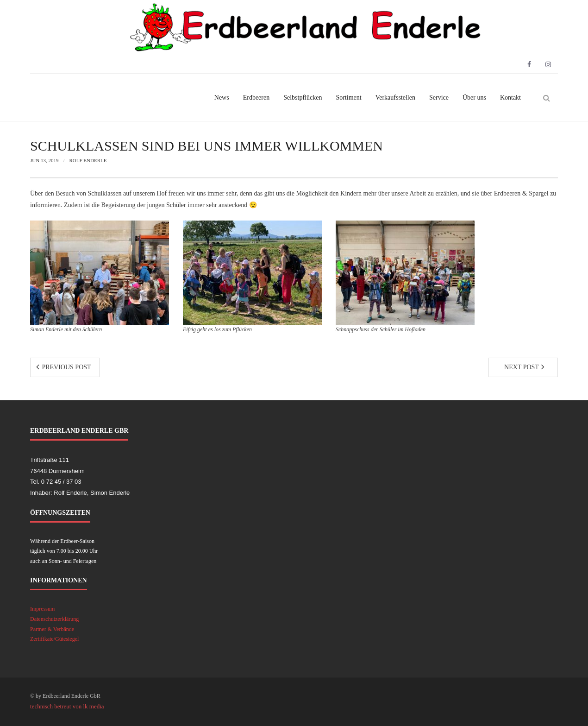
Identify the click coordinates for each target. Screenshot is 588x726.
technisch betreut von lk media (67, 706)
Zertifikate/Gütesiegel (54, 639)
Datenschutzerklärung (54, 619)
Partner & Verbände (52, 629)
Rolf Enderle (88, 160)
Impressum (42, 609)
